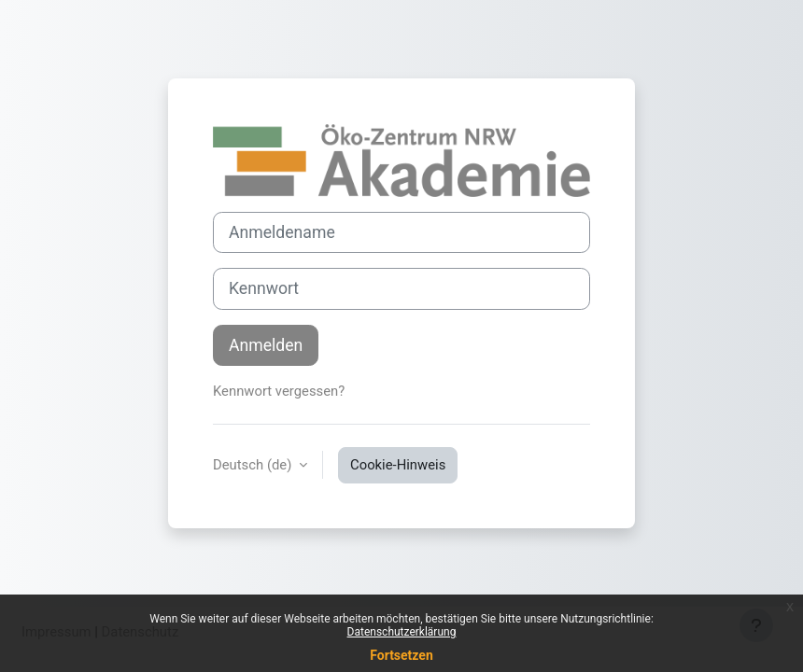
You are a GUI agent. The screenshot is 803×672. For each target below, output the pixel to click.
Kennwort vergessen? (279, 391)
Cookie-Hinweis (398, 465)
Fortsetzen (401, 655)
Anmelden (266, 345)
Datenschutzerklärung (402, 632)
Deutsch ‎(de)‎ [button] (254, 465)
